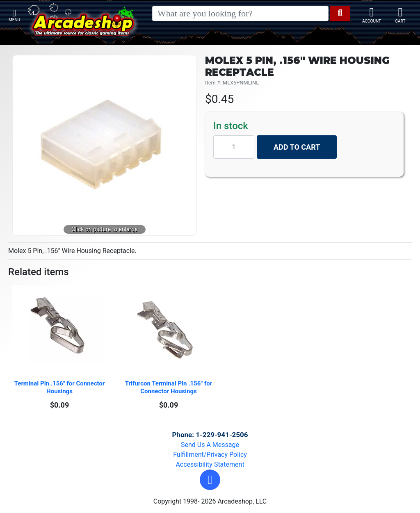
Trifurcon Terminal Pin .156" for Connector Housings (169, 387)
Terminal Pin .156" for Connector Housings (60, 387)
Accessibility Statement (210, 464)
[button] (210, 480)
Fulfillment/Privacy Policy (210, 455)
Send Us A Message (210, 445)
